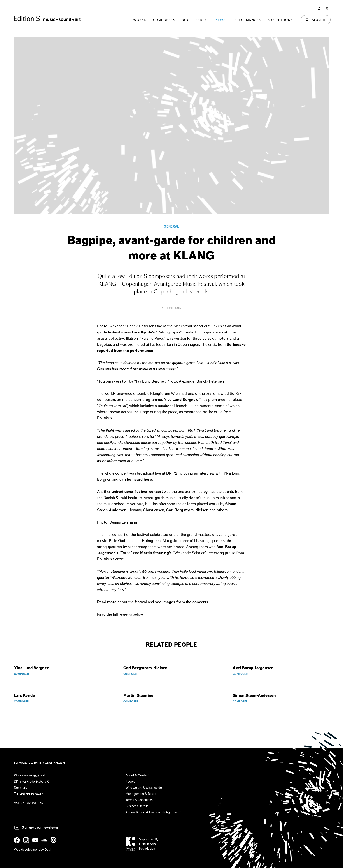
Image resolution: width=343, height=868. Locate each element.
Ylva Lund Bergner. (181, 400)
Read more (107, 602)
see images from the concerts (181, 602)
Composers (164, 20)
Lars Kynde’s (143, 332)
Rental (202, 20)
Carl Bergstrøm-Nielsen (187, 510)
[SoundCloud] (45, 840)
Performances (247, 20)
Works (140, 20)
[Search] (316, 20)
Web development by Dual (32, 849)
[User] (319, 8)
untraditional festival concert (137, 492)
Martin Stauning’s (156, 553)
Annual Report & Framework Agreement (154, 812)
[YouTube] (36, 840)
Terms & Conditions (139, 800)
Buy (185, 20)
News (221, 20)
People (130, 781)
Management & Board (141, 794)
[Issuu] (54, 840)
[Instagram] (27, 840)
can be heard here (136, 479)
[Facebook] (18, 840)
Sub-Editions (280, 20)
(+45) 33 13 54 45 (30, 794)
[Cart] (327, 8)
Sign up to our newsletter (36, 827)
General (171, 226)
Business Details (137, 806)
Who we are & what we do (144, 788)
